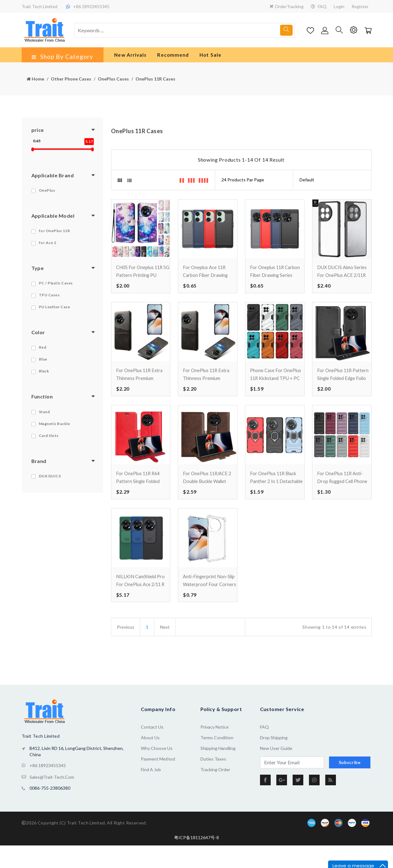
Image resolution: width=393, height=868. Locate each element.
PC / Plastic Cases (56, 288)
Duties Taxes (213, 794)
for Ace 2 (48, 247)
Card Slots (49, 440)
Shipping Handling (218, 783)
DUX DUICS (50, 480)
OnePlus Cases (113, 83)
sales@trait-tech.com (52, 810)
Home (35, 83)
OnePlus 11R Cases (155, 83)
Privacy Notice (215, 762)
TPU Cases (49, 300)
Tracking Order (215, 804)
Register (360, 6)
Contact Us (152, 762)
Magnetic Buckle (55, 428)
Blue (43, 364)
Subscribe (350, 797)
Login (339, 6)
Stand (44, 416)
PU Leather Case (55, 312)
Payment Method (158, 794)
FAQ (319, 6)
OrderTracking (287, 6)
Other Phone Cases (71, 83)
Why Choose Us (157, 783)
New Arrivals (125, 57)
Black (44, 376)
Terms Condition (217, 772)
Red (43, 352)
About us (150, 772)
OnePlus (47, 195)
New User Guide (276, 783)
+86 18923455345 (48, 800)
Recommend (167, 57)
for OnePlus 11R (55, 235)
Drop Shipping (274, 772)
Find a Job (151, 804)
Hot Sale (204, 57)
